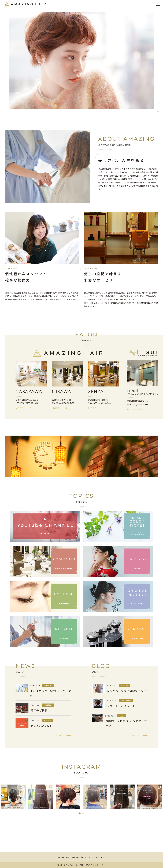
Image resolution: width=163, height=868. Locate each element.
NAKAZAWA (126, 701)
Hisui (121, 716)
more (60, 736)
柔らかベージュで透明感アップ (127, 691)
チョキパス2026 (41, 726)
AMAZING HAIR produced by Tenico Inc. (82, 857)
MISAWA (125, 685)
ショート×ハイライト (121, 706)
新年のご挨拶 (39, 710)
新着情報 (48, 685)
